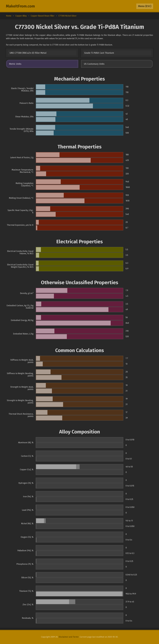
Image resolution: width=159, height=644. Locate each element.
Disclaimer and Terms (69, 637)
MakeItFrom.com (20, 6)
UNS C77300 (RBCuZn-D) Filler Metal (28, 53)
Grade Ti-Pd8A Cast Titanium (99, 53)
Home (9, 16)
